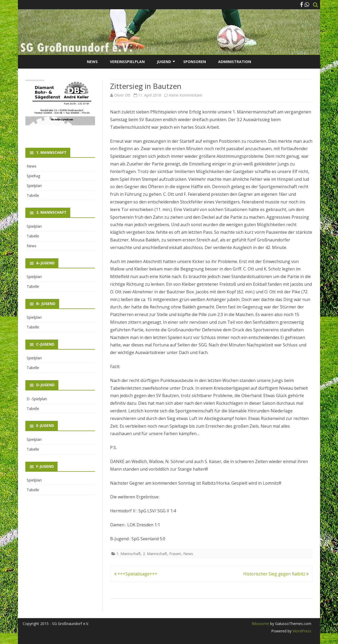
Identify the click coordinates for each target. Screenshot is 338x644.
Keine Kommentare (186, 95)
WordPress (301, 631)
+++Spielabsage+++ (136, 574)
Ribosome (260, 624)
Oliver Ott (122, 95)
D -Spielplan (37, 399)
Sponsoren (195, 62)
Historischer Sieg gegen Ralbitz (276, 574)
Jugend (164, 62)
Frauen (175, 554)
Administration (235, 62)
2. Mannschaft (155, 554)
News (92, 62)
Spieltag (33, 176)
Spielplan (34, 186)
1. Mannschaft (129, 554)
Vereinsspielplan (127, 62)
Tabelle (33, 195)
